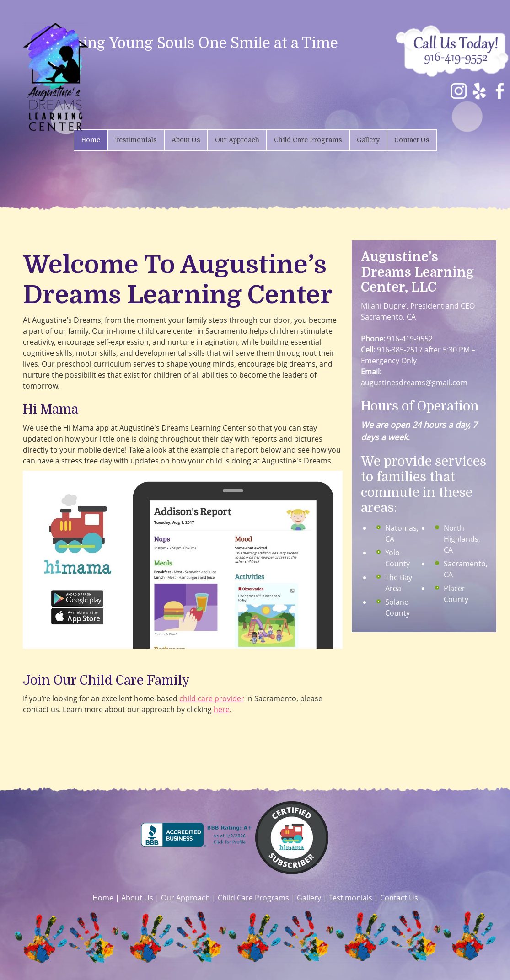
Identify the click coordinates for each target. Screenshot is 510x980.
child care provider (212, 698)
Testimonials (351, 898)
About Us (137, 898)
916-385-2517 (400, 350)
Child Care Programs (253, 898)
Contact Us (399, 898)
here (222, 709)
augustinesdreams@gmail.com (414, 383)
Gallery (309, 898)
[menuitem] (91, 140)
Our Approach (185, 898)
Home (103, 898)
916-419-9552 (410, 339)
